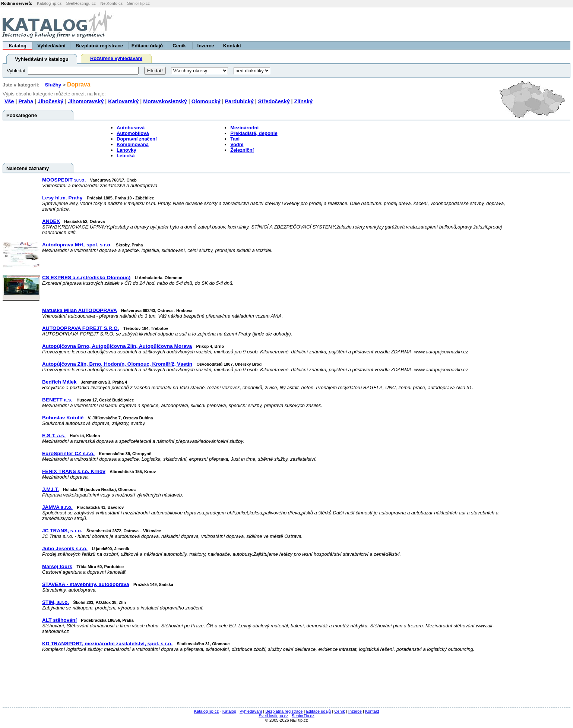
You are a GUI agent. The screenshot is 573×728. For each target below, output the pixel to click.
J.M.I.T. (50, 489)
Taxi (235, 139)
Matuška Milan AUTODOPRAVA (80, 310)
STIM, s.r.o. (56, 602)
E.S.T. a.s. (54, 436)
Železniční (242, 150)
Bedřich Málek (59, 382)
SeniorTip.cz (138, 3)
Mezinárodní (244, 128)
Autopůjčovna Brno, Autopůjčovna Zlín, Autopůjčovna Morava (117, 346)
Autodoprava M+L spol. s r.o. (77, 245)
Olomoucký (206, 101)
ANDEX (51, 221)
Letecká (126, 156)
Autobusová (131, 128)
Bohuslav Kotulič (63, 418)
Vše (9, 101)
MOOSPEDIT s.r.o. (64, 180)
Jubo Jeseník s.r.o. (65, 549)
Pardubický (239, 101)
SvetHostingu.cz (81, 3)
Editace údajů (147, 46)
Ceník (179, 46)
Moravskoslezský (165, 101)
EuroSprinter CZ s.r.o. (68, 453)
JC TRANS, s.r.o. (62, 531)
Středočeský (274, 101)
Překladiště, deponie (254, 133)
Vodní (237, 144)
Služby (53, 85)
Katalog (18, 46)
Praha (26, 101)
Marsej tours (57, 566)
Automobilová (133, 133)
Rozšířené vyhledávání (116, 58)
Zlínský (303, 101)
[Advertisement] (480, 24)
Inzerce (206, 46)
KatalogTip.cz (49, 3)
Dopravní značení (137, 139)
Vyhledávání (51, 46)
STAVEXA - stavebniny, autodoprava (86, 584)
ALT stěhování (59, 620)
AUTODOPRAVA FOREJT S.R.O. (80, 328)
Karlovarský (123, 101)
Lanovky (126, 150)
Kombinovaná (133, 144)
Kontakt (232, 46)
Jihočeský (50, 101)
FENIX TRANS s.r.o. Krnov (74, 471)
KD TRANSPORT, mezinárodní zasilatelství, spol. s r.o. (107, 644)
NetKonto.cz (111, 3)
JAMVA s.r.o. (57, 507)
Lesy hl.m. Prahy (62, 198)
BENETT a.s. (57, 400)
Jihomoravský (86, 101)
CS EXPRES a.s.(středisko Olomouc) (86, 278)
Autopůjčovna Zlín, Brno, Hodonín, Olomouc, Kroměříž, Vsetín (117, 364)
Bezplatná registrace (99, 46)
